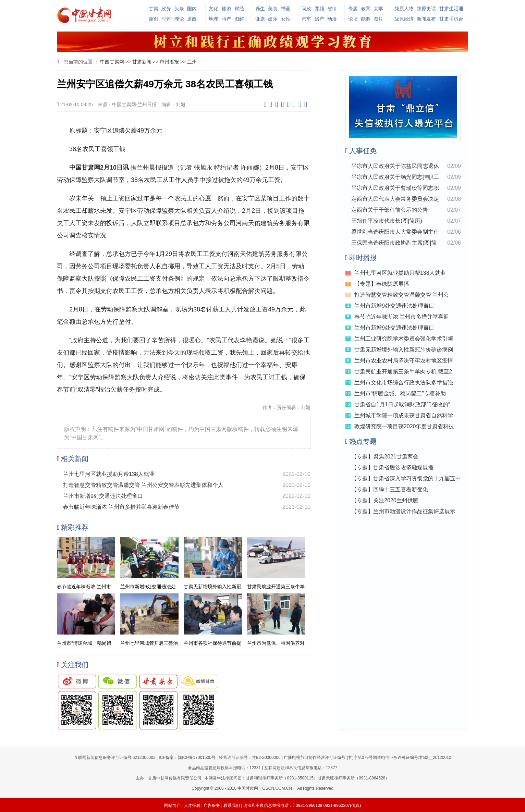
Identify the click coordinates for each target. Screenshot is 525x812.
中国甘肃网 (112, 62)
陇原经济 (404, 19)
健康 (260, 19)
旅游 (227, 9)
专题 (353, 9)
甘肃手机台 (451, 19)
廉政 (192, 19)
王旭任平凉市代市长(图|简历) (387, 221)
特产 (227, 19)
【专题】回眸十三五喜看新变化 (390, 489)
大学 (378, 9)
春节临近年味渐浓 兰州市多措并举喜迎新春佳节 (121, 507)
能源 (366, 19)
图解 (239, 19)
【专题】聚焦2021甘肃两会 (385, 457)
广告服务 (212, 805)
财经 (239, 9)
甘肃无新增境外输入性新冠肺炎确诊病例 (404, 350)
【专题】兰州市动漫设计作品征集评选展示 (403, 511)
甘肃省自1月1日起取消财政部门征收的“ (402, 404)
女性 (286, 19)
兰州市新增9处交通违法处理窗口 (103, 496)
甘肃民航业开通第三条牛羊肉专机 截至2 (403, 372)
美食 (273, 9)
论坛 (353, 19)
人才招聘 (192, 805)
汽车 (306, 19)
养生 (260, 9)
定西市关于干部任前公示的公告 (390, 210)
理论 (179, 19)
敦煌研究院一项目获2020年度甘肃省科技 (404, 426)
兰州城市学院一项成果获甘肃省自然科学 (404, 415)
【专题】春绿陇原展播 (382, 284)
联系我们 (232, 805)
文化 (213, 9)
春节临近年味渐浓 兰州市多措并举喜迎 (402, 317)
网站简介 (172, 805)
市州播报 (169, 62)
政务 (166, 9)
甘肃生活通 (451, 9)
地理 (213, 19)
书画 (286, 9)
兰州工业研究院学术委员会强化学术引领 (404, 339)
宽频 (319, 9)
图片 (378, 19)
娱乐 (273, 19)
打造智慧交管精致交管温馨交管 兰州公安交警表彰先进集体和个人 (143, 485)
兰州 (192, 62)
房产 (319, 19)
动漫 (332, 19)
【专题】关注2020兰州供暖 (385, 500)
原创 (154, 19)
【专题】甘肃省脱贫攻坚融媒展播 (392, 467)
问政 (306, 9)
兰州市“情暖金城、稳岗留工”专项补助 (400, 393)
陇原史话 (426, 9)
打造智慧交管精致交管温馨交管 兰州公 (402, 295)
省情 (332, 9)
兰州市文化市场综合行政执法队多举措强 (404, 383)
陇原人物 (404, 9)
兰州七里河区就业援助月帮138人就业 (109, 474)
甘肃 (154, 9)
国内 (192, 9)
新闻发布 (426, 19)
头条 (179, 9)
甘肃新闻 (142, 62)
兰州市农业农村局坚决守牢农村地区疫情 (404, 361)
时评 (166, 19)
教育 (366, 9)
